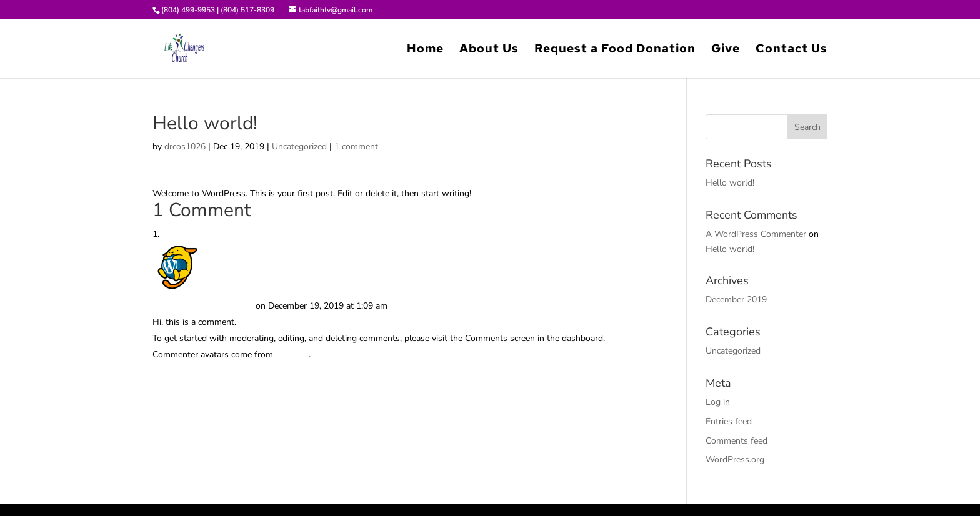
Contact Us (792, 50)
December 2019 (736, 300)
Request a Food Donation (615, 50)
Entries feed (729, 421)
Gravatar (292, 355)
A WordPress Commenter (203, 306)
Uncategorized (299, 146)
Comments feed (737, 441)
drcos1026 (185, 146)
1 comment (356, 146)
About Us (489, 50)
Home (425, 50)
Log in (718, 402)
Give (726, 50)
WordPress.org (735, 459)
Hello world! (730, 183)
